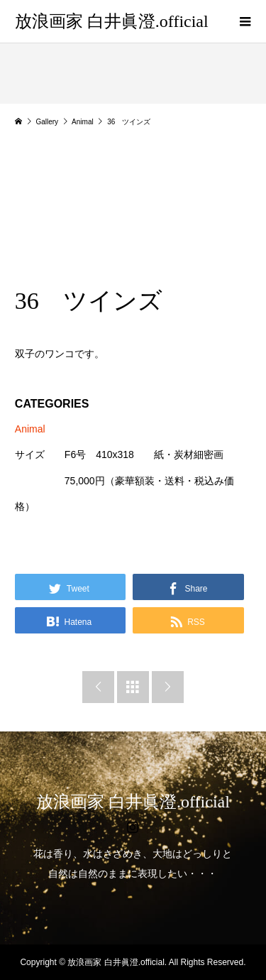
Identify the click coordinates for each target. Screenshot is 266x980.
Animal (30, 429)
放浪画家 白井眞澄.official (112, 21)
